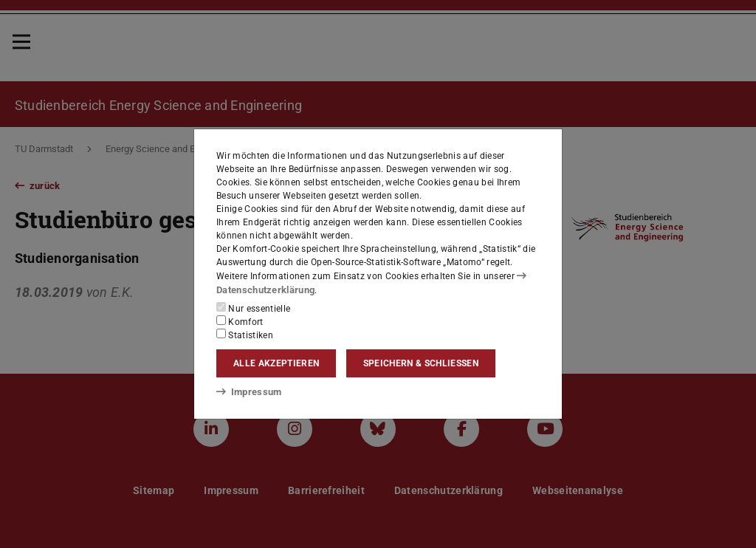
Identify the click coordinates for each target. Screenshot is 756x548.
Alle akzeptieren (276, 363)
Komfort (240, 321)
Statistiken (245, 335)
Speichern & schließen (421, 363)
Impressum (246, 391)
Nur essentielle (253, 308)
